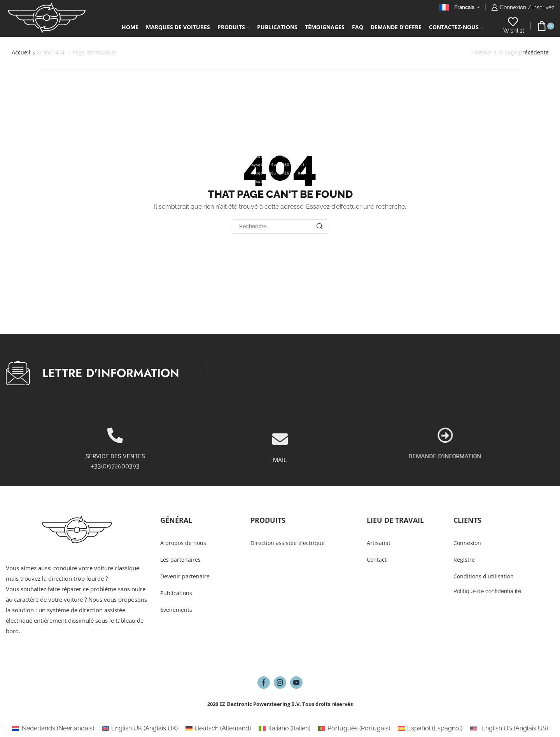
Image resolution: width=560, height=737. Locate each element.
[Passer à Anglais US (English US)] (509, 728)
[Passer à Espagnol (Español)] (430, 728)
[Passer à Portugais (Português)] (354, 728)
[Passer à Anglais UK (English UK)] (140, 728)
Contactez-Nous (456, 27)
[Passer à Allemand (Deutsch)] (218, 728)
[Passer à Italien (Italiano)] (284, 728)
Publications (277, 27)
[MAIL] (280, 467)
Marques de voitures (178, 27)
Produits (234, 27)
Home (130, 27)
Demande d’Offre (396, 27)
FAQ (358, 27)
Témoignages (325, 27)
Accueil (21, 52)
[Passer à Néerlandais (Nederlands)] (53, 728)
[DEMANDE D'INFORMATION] (540, 435)
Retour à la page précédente (512, 52)
